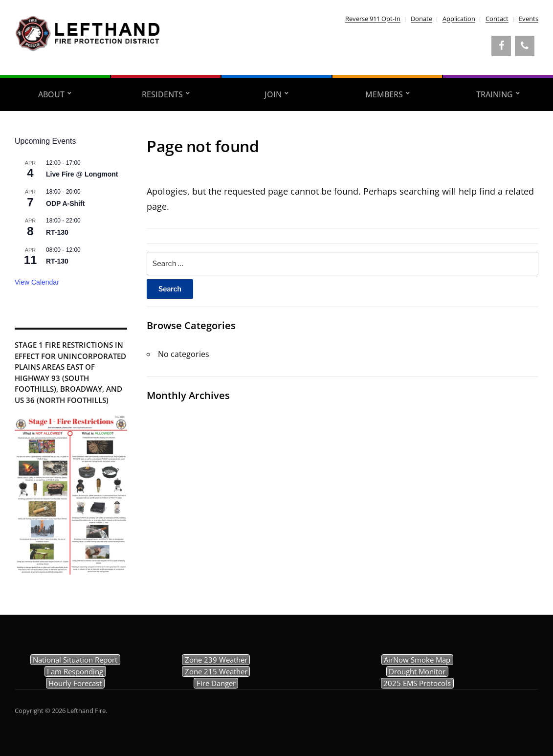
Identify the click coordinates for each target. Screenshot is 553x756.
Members (384, 94)
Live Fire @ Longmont (82, 174)
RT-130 (57, 232)
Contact (497, 19)
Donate (421, 19)
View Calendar (37, 282)
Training (495, 94)
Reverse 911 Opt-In (373, 19)
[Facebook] (501, 46)
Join (273, 94)
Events (529, 19)
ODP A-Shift (65, 203)
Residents (162, 94)
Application (459, 19)
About (51, 94)
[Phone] (525, 46)
